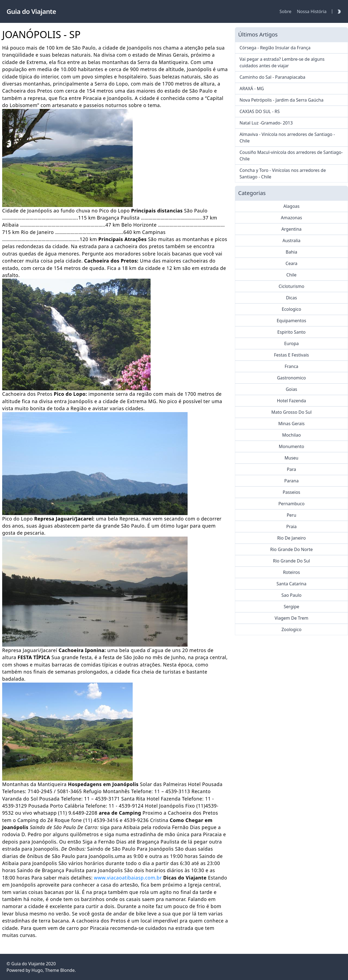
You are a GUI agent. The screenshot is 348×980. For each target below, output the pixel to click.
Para (291, 469)
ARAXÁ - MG (252, 89)
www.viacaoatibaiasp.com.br (128, 878)
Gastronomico (291, 378)
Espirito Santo (291, 332)
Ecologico (291, 309)
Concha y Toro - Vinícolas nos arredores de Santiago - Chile (283, 174)
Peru (291, 515)
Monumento (291, 446)
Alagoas (291, 206)
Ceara (291, 263)
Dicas (291, 298)
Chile (291, 275)
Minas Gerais (291, 424)
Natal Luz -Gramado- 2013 (266, 123)
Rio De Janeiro (291, 538)
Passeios (291, 492)
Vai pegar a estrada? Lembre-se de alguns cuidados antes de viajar (282, 62)
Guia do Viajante (28, 964)
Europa (291, 343)
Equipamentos (292, 321)
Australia (291, 241)
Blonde (67, 970)
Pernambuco (291, 504)
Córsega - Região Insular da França (275, 48)
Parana (292, 481)
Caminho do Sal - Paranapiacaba (272, 77)
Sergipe (291, 607)
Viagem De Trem (291, 618)
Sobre (285, 11)
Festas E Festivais (291, 355)
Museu (292, 458)
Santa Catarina (291, 584)
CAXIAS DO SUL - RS (260, 111)
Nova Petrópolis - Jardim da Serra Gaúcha (282, 100)
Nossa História (312, 11)
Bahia (291, 252)
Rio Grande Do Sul (291, 561)
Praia (291, 526)
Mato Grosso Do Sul (291, 412)
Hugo (37, 970)
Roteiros (291, 572)
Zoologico (291, 629)
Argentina (291, 229)
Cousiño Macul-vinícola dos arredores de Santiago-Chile (291, 156)
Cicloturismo (291, 286)
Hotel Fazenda (291, 401)
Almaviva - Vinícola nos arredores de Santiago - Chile (287, 138)
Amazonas (291, 218)
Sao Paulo (291, 595)
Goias (291, 389)
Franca (291, 366)
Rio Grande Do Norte (292, 549)
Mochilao (292, 435)
